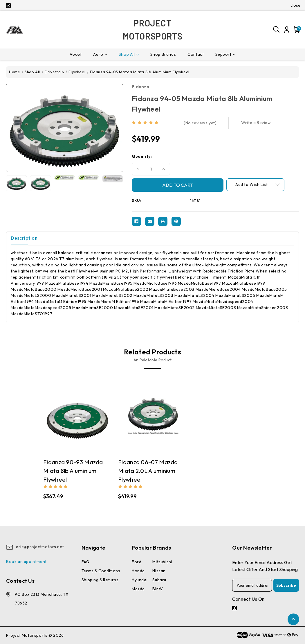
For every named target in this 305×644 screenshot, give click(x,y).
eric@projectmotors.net (40, 547)
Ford (137, 562)
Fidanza (140, 87)
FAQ (86, 562)
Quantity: (142, 156)
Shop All (129, 54)
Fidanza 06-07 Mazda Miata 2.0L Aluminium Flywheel (148, 471)
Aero (100, 54)
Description (24, 238)
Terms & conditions (101, 571)
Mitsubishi (162, 562)
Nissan (159, 571)
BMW (158, 589)
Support (225, 54)
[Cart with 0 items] (296, 30)
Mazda (138, 589)
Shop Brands (163, 54)
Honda (138, 571)
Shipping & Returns (100, 580)
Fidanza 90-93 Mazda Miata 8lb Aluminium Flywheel (73, 471)
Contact (196, 54)
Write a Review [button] (256, 123)
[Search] (277, 30)
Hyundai (140, 580)
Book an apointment (26, 562)
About (76, 54)
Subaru (159, 580)
